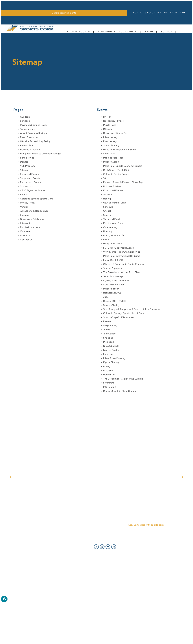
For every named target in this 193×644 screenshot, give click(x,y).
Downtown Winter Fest (116, 173)
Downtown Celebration (33, 259)
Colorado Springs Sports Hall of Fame (124, 353)
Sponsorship (27, 226)
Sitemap (25, 209)
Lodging (25, 254)
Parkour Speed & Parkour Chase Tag (123, 222)
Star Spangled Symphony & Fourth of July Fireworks (132, 349)
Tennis (107, 369)
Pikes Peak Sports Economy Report (123, 205)
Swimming (109, 422)
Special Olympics (113, 308)
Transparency (27, 169)
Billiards (107, 169)
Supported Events (30, 218)
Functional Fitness (113, 230)
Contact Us (26, 279)
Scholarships (27, 197)
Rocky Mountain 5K (114, 275)
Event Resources (29, 177)
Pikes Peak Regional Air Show (119, 189)
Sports (107, 254)
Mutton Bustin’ (111, 390)
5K (105, 218)
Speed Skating (111, 185)
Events (24, 234)
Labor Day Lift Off (113, 300)
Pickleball (108, 381)
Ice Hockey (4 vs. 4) (114, 160)
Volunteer (25, 271)
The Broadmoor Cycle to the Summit (123, 418)
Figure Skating (111, 402)
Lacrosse (108, 394)
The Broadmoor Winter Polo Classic (123, 312)
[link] (64, 52)
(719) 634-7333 (64, 593)
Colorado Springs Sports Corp (37, 238)
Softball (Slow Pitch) (114, 324)
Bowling (108, 271)
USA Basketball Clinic (115, 242)
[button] (11, 516)
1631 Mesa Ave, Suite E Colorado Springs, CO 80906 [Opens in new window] (107, 593)
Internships (26, 263)
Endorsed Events (29, 214)
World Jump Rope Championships (122, 291)
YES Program (27, 205)
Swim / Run (109, 193)
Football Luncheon (30, 267)
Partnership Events (31, 222)
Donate (24, 201)
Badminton (109, 414)
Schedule (108, 246)
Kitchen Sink (27, 185)
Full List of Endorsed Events (118, 287)
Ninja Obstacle (111, 385)
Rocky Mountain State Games (119, 430)
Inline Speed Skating (114, 398)
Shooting (108, 377)
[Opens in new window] (96, 517)
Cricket (107, 250)
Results (107, 361)
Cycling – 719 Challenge (116, 320)
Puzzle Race (110, 164)
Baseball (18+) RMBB (115, 340)
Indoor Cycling (111, 201)
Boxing (107, 238)
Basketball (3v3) (112, 332)
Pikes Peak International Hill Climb (122, 295)
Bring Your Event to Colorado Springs (40, 193)
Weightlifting (110, 365)
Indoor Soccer (111, 328)
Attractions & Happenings (34, 250)
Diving (107, 406)
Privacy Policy (28, 242)
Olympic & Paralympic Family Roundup (124, 304)
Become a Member (30, 189)
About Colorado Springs (33, 173)
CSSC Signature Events (33, 230)
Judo (106, 336)
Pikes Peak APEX (113, 283)
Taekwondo (109, 373)
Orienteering (110, 267)
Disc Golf (108, 410)
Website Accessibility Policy (35, 181)
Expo (106, 279)
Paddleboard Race (113, 197)
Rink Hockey (110, 181)
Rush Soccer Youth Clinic (117, 209)
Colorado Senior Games (116, 214)
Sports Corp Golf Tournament (119, 357)
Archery (108, 234)
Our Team (25, 156)
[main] (96, 255)
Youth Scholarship (113, 316)
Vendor (24, 246)
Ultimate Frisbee (112, 226)
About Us (25, 275)
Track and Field (111, 259)
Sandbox (25, 160)
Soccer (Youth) (111, 344)
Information (110, 426)
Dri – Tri (107, 156)
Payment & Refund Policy (34, 164)
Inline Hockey (110, 177)
